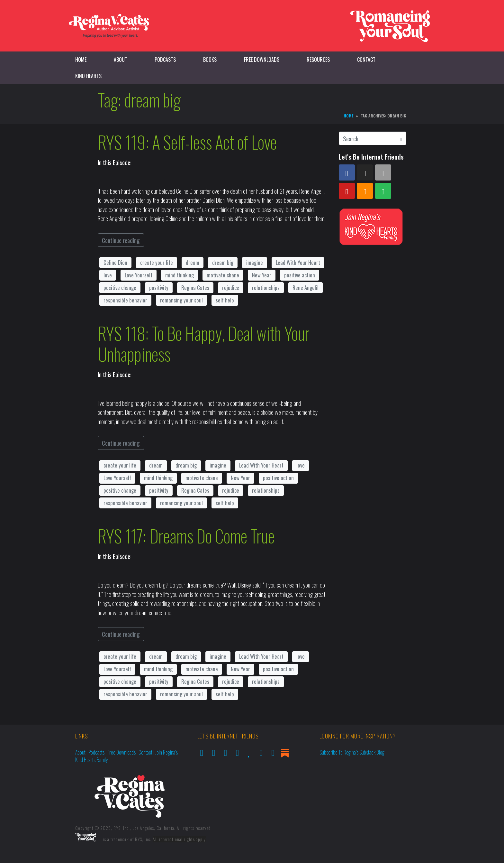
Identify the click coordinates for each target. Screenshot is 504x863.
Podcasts (165, 60)
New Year (262, 275)
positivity (159, 288)
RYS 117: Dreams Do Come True (186, 536)
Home (81, 60)
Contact (366, 60)
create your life (157, 262)
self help (225, 300)
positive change (120, 288)
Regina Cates (195, 288)
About (121, 60)
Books (210, 60)
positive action (300, 275)
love (108, 275)
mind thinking (180, 275)
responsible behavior (125, 300)
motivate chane (223, 275)
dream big (223, 262)
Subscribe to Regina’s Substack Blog (352, 752)
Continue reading (121, 240)
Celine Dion (115, 262)
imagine (255, 262)
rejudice (231, 288)
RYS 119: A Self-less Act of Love (187, 142)
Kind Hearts (88, 76)
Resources (318, 60)
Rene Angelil (306, 288)
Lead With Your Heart (298, 262)
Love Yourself (139, 275)
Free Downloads (262, 60)
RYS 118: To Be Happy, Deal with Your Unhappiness (204, 343)
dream (193, 262)
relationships (266, 288)
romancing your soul (181, 300)
